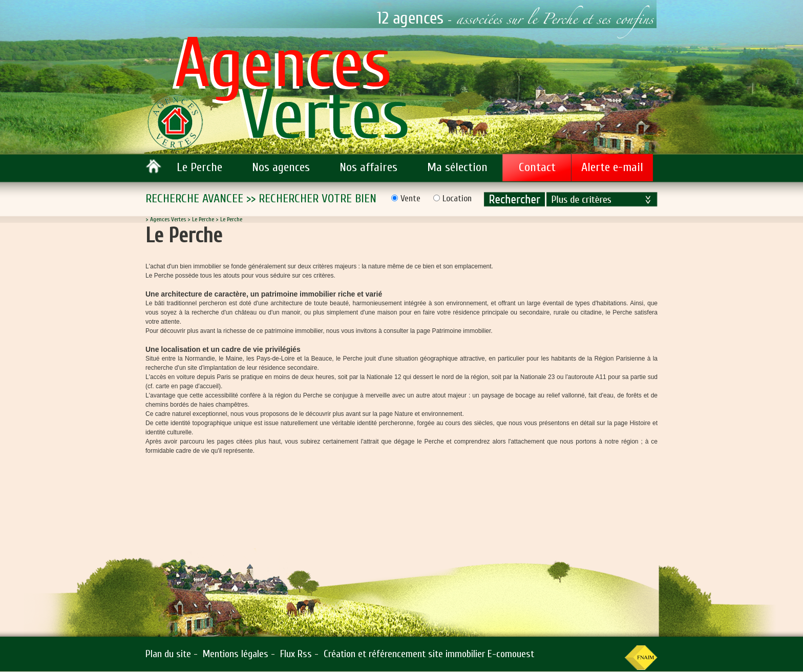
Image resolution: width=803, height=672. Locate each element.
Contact (537, 167)
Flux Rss (296, 654)
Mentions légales (236, 654)
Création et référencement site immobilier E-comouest (429, 654)
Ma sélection (457, 167)
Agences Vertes (168, 219)
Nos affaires (368, 167)
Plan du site (168, 654)
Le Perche (199, 167)
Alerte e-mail (612, 167)
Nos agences (281, 167)
